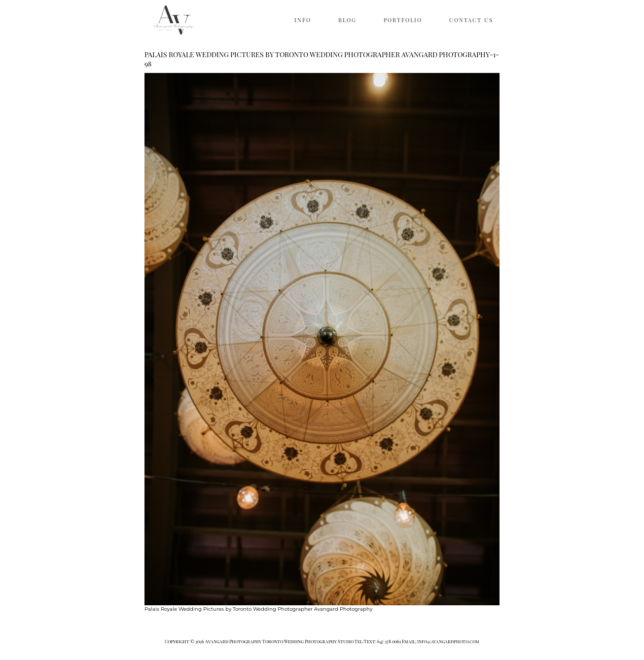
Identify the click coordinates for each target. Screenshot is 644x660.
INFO (303, 20)
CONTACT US (471, 20)
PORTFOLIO (403, 20)
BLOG (347, 20)
